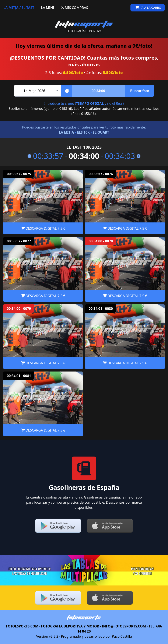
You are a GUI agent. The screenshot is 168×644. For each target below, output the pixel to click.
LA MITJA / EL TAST (19, 8)
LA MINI (48, 8)
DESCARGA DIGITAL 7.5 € (43, 228)
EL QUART (101, 132)
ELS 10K (83, 132)
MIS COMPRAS (74, 8)
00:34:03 (123, 156)
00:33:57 (45, 156)
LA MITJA (66, 132)
